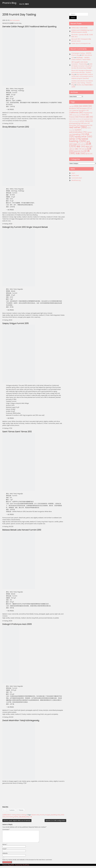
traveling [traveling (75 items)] (78, 134)
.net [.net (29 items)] (72, 106)
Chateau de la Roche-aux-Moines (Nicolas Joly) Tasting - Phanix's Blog (82, 83)
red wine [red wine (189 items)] (78, 127)
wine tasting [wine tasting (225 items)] (79, 140)
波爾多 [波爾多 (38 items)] (78, 149)
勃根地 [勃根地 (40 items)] (77, 144)
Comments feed (77, 178)
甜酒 (27, 817)
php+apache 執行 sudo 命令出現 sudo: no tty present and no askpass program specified (82, 76)
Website (5, 855)
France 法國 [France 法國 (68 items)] (86, 117)
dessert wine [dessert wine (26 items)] (77, 115)
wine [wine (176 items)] (75, 139)
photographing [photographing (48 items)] (77, 123)
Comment (6, 829)
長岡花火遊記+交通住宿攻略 (80, 28)
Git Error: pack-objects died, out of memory (17, 821)
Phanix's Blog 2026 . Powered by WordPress (16, 867)
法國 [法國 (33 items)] (72, 149)
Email (5, 851)
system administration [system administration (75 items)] (78, 131)
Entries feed (75, 175)
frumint (42, 815)
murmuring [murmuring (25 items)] (76, 121)
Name (5, 847)
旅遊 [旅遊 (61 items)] (89, 147)
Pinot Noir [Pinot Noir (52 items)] (75, 125)
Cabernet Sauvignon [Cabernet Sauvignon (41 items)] (80, 110)
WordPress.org (76, 180)
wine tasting (10, 817)
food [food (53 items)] (85, 115)
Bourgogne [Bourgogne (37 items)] (85, 108)
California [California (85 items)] (76, 113)
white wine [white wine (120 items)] (83, 136)
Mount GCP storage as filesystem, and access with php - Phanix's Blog (82, 72)
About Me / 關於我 (24, 4)
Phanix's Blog (9, 3)
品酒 (20, 817)
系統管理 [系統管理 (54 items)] (79, 151)
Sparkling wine (56, 815)
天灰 (73, 58)
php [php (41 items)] (87, 123)
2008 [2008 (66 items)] (78, 106)
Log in (73, 173)
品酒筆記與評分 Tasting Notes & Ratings (15, 815)
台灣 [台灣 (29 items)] (83, 144)
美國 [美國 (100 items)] (81, 153)
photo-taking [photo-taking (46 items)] (86, 121)
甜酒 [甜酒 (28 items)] (84, 149)
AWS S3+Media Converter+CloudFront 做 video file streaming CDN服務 (82, 66)
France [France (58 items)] (74, 117)
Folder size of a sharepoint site (81, 43)
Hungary (48, 815)
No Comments (15, 20)
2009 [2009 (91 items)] (87, 106)
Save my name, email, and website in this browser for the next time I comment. (27, 862)
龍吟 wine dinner (87, 55)
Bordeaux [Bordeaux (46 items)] (74, 108)
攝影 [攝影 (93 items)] (81, 146)
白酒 (31, 817)
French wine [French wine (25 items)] (80, 119)
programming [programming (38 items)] (86, 125)
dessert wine (35, 815)
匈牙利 (16, 817)
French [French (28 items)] (72, 119)
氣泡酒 (24, 817)
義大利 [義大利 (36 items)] (89, 154)
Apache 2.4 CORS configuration (55, 821)
